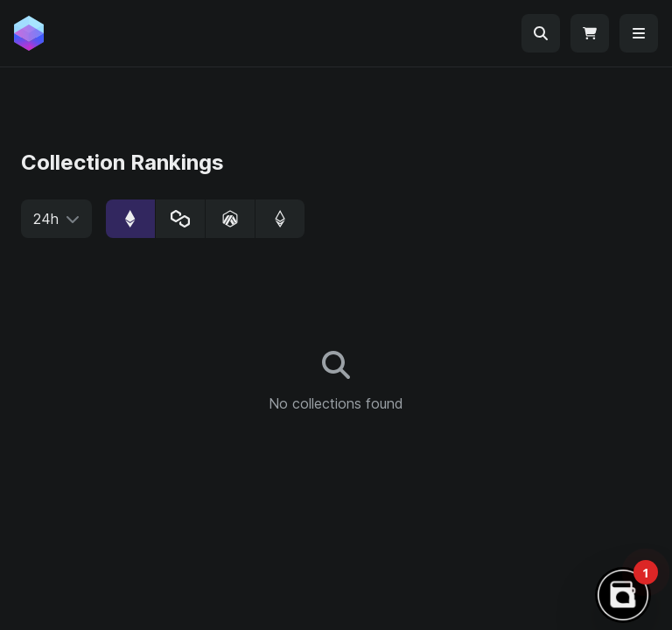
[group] (205, 219)
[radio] (130, 219)
